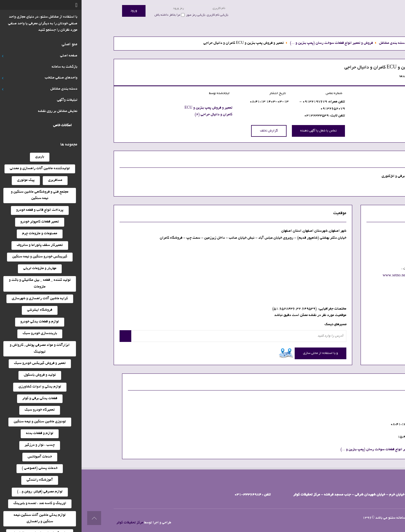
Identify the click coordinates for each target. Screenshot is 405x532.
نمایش (332, 244)
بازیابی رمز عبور (114, 15)
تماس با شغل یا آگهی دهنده (237, 131)
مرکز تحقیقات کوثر (48, 523)
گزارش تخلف (187, 131)
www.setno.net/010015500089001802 (334, 276)
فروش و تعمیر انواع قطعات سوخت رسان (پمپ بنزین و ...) (300, 450)
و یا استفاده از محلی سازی (239, 353)
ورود (52, 11)
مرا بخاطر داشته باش (86, 15)
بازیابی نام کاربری (136, 15)
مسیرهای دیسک (254, 325)
